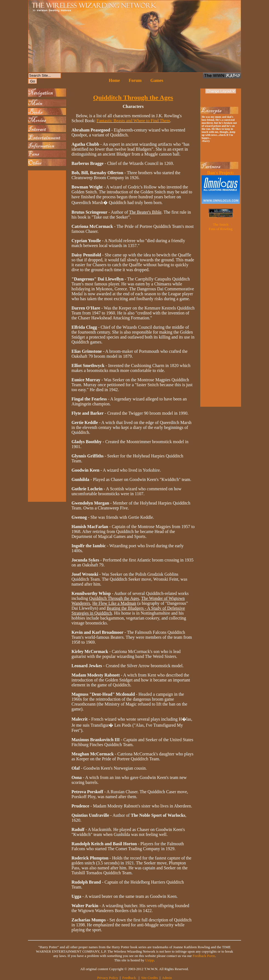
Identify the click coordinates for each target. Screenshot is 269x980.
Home (114, 80)
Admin (167, 978)
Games (157, 80)
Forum (135, 80)
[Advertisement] (46, 254)
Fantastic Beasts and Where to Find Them (133, 121)
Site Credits (149, 978)
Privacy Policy (108, 978)
